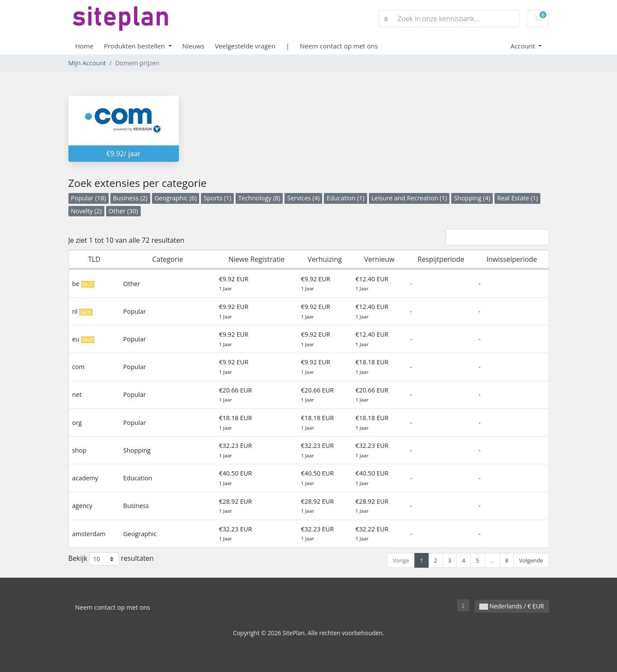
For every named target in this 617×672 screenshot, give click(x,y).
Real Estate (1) (517, 198)
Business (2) (130, 198)
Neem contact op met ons (339, 46)
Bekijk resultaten (111, 559)
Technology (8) (259, 198)
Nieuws (193, 46)
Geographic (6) (176, 198)
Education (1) (345, 198)
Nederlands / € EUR (512, 606)
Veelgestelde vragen (245, 46)
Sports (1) (217, 198)
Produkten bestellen (135, 46)
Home (84, 46)
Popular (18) (89, 198)
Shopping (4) (472, 198)
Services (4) (303, 198)
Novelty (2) (86, 211)
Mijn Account (87, 63)
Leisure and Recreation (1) (409, 198)
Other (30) (123, 211)
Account (524, 46)
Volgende (531, 560)
